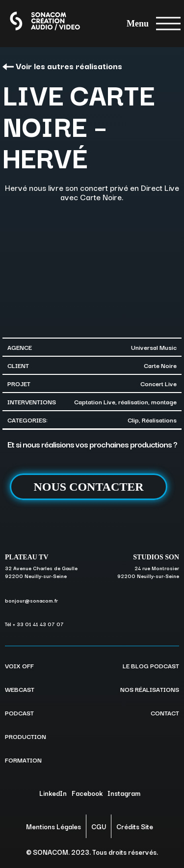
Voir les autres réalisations (62, 66)
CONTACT (165, 712)
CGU (99, 826)
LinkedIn (53, 793)
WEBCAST (20, 689)
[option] (92, 269)
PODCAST (19, 712)
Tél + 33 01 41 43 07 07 (34, 624)
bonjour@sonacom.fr (31, 600)
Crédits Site (135, 826)
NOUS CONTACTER (88, 487)
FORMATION (23, 760)
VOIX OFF (19, 665)
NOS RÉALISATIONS (150, 689)
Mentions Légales (53, 826)
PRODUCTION (26, 736)
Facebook (87, 793)
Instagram (124, 793)
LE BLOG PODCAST (151, 665)
